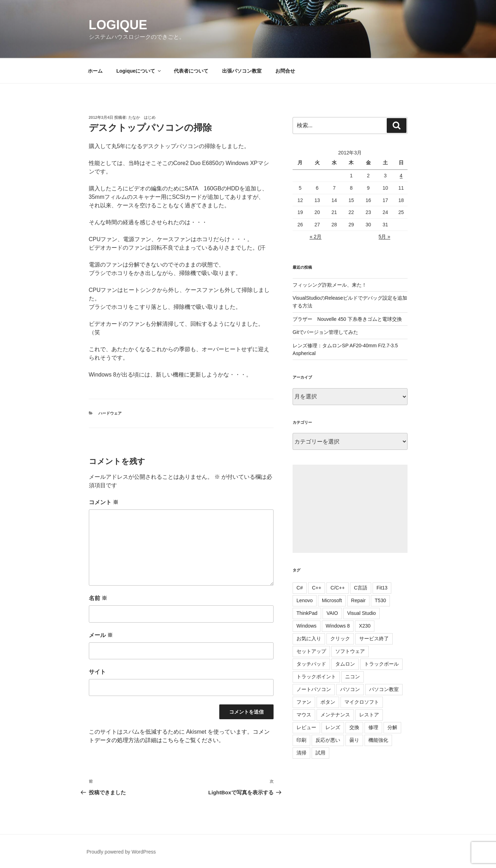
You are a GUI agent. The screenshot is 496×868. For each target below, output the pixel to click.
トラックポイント (316, 677)
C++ (317, 588)
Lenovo (305, 600)
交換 (354, 727)
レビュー (306, 727)
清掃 (301, 753)
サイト (97, 672)
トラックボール (381, 664)
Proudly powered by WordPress (121, 852)
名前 (98, 598)
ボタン (328, 702)
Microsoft (332, 600)
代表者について (191, 71)
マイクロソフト (362, 702)
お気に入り (309, 638)
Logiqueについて (139, 71)
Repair (358, 600)
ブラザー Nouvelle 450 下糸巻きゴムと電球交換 (347, 319)
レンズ (333, 727)
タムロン (345, 664)
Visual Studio (362, 613)
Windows (307, 626)
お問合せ (285, 71)
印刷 (301, 740)
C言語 (361, 588)
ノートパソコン (314, 689)
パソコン (350, 689)
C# (300, 588)
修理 (373, 727)
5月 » (384, 237)
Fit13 (382, 588)
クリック (340, 638)
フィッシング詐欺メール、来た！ (330, 285)
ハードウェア (110, 413)
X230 (365, 626)
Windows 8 (338, 626)
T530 (380, 600)
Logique (118, 25)
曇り (354, 740)
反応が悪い (328, 740)
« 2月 (315, 237)
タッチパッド (311, 664)
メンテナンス (335, 715)
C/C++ (337, 588)
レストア (369, 715)
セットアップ (311, 651)
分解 (392, 727)
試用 (320, 753)
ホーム (95, 71)
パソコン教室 (384, 689)
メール (101, 635)
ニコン (353, 677)
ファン (304, 702)
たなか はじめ (142, 117)
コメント (104, 502)
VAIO (332, 613)
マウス (304, 715)
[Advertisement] (350, 509)
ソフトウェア (350, 651)
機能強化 (378, 740)
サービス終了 (374, 638)
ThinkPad (307, 613)
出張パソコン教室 (242, 71)
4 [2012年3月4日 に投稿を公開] (401, 176)
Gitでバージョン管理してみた (325, 332)
